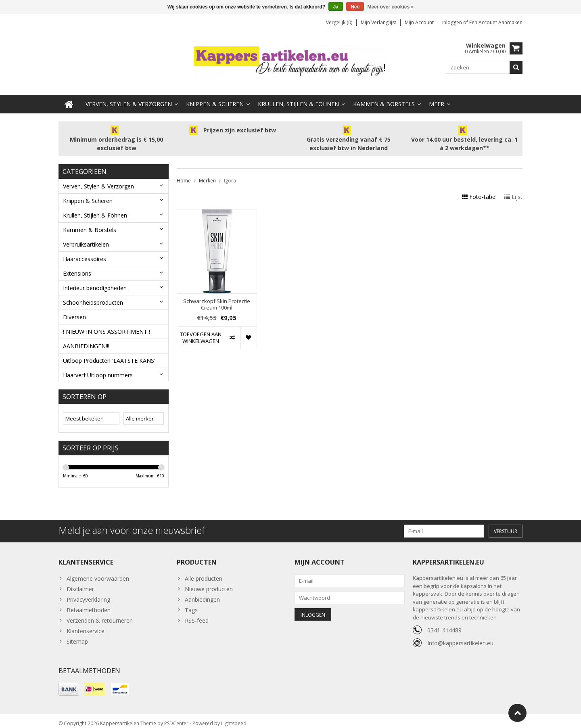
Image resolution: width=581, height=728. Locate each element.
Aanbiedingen (202, 594)
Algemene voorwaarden (98, 573)
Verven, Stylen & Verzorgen (129, 96)
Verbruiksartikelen (86, 236)
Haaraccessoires (85, 251)
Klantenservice (86, 625)
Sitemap (77, 636)
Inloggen (453, 22)
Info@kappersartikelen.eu (460, 637)
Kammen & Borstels (384, 96)
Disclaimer (80, 583)
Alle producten (204, 573)
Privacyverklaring (88, 594)
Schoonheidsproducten (93, 294)
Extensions (77, 265)
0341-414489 (444, 624)
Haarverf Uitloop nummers (98, 367)
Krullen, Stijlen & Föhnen (298, 96)
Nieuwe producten (209, 583)
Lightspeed (234, 718)
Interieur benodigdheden (95, 280)
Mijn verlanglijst (378, 22)
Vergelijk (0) (339, 22)
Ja (335, 7)
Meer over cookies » (391, 7)
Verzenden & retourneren (100, 615)
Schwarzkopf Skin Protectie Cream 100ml (217, 297)
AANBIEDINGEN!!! (86, 338)
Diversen (74, 309)
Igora (230, 173)
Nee (355, 7)
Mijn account (419, 22)
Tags (191, 604)
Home (184, 173)
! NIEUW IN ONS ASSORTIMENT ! (107, 323)
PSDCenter (176, 718)
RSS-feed (197, 615)
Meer (437, 96)
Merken (207, 173)
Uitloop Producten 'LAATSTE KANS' (109, 352)
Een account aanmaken (496, 22)
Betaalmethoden (89, 604)
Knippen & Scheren (215, 96)
